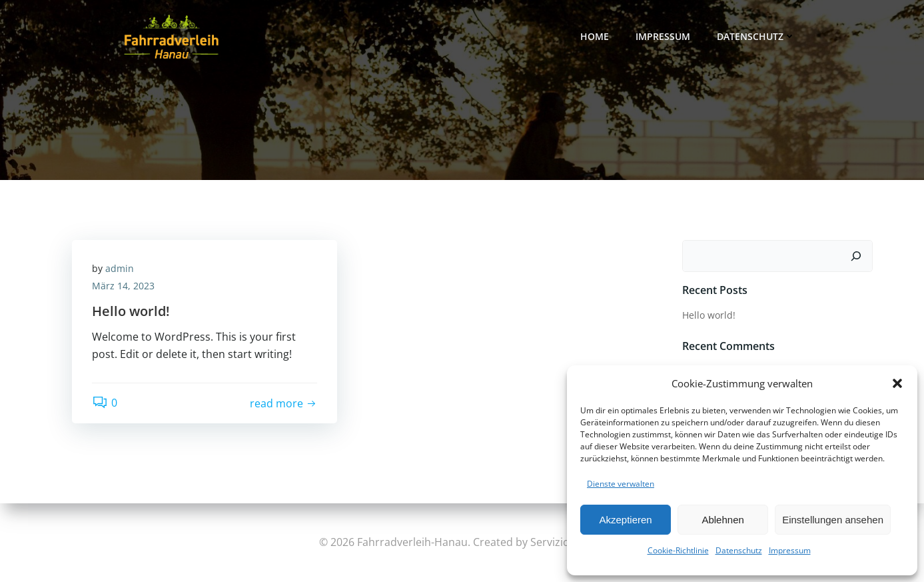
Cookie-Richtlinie (678, 550)
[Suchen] (856, 256)
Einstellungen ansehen (833, 520)
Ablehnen (722, 520)
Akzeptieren (625, 520)
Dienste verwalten (621, 484)
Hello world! (709, 315)
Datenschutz (739, 550)
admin (120, 268)
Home (595, 36)
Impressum (790, 550)
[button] (897, 383)
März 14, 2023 (123, 286)
